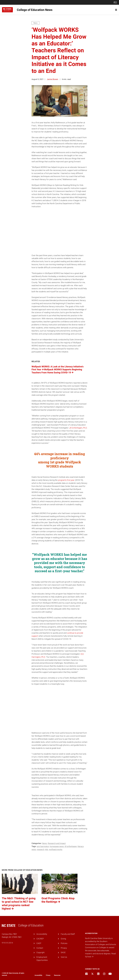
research (41, 849)
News (45, 843)
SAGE (63, 952)
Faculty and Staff (68, 934)
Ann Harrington (43, 846)
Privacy (64, 948)
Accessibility (42, 934)
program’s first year (66, 480)
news (34, 849)
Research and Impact (57, 843)
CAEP (39, 943)
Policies (64, 943)
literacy (81, 846)
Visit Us (64, 957)
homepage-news (57, 846)
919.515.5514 (7, 943)
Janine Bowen (52, 79)
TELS (47, 849)
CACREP (40, 939)
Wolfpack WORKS (56, 849)
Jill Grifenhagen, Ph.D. (78, 428)
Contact (40, 948)
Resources (57, 975)
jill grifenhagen (71, 846)
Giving (63, 939)
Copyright (40, 952)
